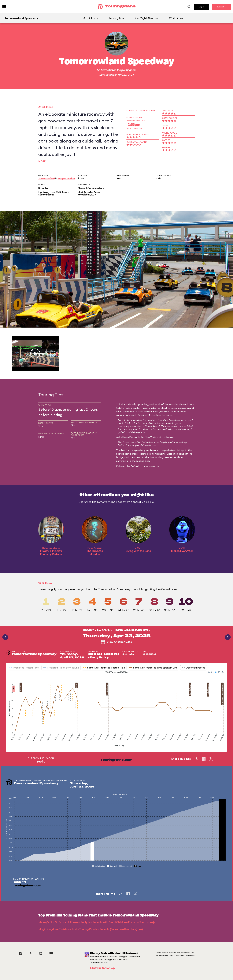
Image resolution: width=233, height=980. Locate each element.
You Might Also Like (146, 18)
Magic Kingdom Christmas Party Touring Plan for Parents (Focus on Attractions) (91, 929)
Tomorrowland (46, 179)
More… (43, 161)
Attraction (107, 70)
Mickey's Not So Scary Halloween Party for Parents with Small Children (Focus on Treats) (96, 922)
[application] (116, 709)
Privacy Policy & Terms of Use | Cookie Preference (175, 956)
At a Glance (91, 18)
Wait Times (176, 18)
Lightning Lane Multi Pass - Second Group (53, 193)
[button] (209, 672)
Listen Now (103, 968)
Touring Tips (116, 18)
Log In (201, 7)
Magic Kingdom (127, 70)
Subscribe (221, 7)
